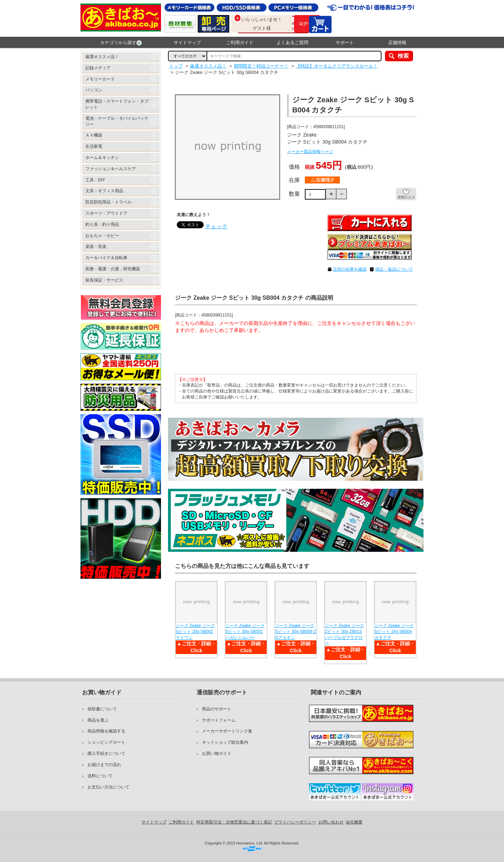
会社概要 (354, 822)
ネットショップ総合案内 (225, 742)
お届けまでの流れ (104, 765)
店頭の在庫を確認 (350, 269)
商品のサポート (217, 709)
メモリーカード (100, 79)
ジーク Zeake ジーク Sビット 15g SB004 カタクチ (394, 632)
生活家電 (94, 146)
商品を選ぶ (98, 720)
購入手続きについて (106, 753)
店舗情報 (397, 43)
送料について (100, 776)
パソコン (94, 90)
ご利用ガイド (240, 43)
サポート (345, 43)
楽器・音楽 (96, 246)
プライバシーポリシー (295, 822)
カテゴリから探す (121, 43)
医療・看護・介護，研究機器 (113, 269)
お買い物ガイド (217, 753)
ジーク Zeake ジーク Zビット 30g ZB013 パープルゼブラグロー (344, 634)
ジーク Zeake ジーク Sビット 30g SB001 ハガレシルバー (245, 632)
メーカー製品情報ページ (310, 152)
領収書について (102, 709)
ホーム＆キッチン (102, 158)
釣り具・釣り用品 (102, 224)
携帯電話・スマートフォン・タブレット (117, 104)
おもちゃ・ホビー (102, 236)
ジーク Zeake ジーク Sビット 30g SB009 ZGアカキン (296, 632)
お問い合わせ (331, 822)
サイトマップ (187, 43)
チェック (216, 226)
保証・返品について (394, 269)
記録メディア (98, 68)
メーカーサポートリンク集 (227, 731)
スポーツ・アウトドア (106, 213)
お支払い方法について (108, 787)
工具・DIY (95, 180)
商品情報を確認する (106, 731)
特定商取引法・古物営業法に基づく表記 (234, 822)
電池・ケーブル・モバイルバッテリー (117, 121)
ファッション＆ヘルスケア (111, 169)
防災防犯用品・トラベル (108, 202)
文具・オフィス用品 (104, 191)
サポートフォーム (219, 720)
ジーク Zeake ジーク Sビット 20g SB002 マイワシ (195, 632)
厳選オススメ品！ (102, 57)
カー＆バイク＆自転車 (106, 258)
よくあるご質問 (292, 43)
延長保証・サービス (104, 280)
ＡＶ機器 (94, 135)
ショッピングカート (106, 742)
